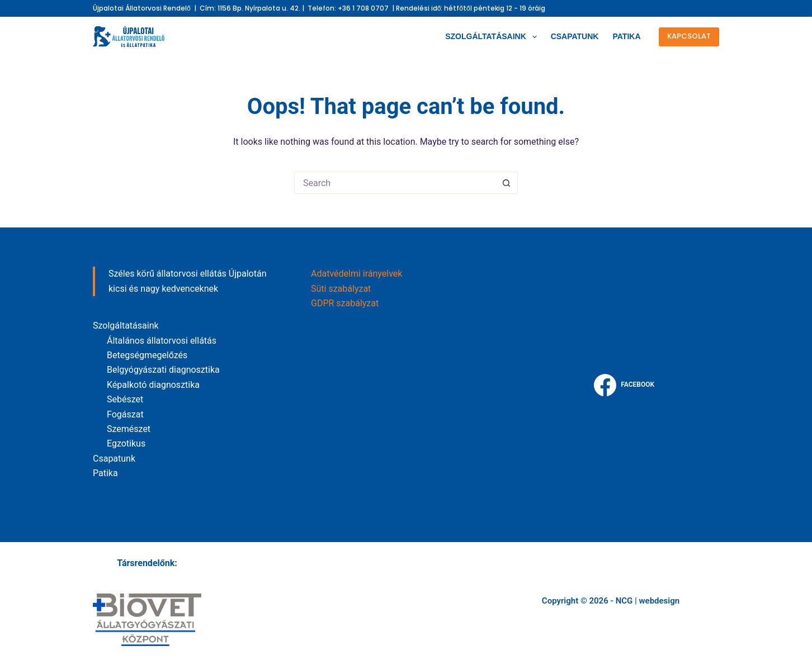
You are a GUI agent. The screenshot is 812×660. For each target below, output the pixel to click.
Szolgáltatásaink (493, 37)
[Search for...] (395, 183)
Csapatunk (575, 36)
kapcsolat (689, 36)
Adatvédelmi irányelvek (357, 274)
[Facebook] (624, 385)
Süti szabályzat (341, 289)
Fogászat (125, 414)
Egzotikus (126, 443)
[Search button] (507, 183)
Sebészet (125, 399)
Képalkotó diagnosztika (153, 385)
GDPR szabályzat (345, 303)
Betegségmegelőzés (147, 355)
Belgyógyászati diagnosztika (163, 370)
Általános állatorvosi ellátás (162, 341)
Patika (626, 36)
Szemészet (129, 429)
